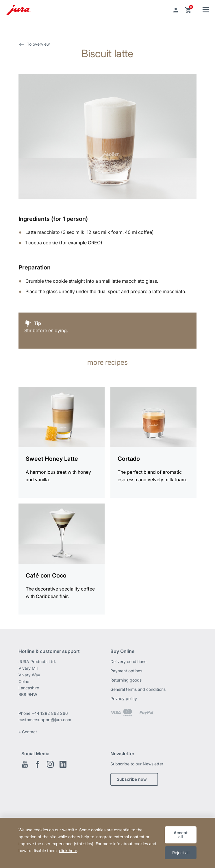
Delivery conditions (128, 661)
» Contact (28, 732)
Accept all (181, 835)
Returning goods (126, 680)
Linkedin (63, 764)
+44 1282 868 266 (50, 713)
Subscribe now (132, 779)
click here (68, 851)
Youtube (25, 764)
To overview (38, 44)
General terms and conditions (138, 689)
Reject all (181, 853)
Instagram (50, 764)
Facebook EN (38, 764)
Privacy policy (124, 698)
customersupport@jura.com (45, 720)
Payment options (126, 671)
